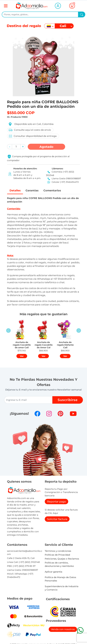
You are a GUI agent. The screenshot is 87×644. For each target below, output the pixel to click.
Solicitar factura (57, 519)
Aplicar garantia (53, 572)
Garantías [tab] (32, 190)
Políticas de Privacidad (57, 555)
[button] (10, 147)
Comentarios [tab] (52, 190)
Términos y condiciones (58, 551)
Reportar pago (56, 502)
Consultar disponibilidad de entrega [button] (32, 136)
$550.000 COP (21, 113)
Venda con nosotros (63, 629)
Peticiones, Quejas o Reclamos (62, 559)
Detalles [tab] (15, 190)
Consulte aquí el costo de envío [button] (30, 130)
